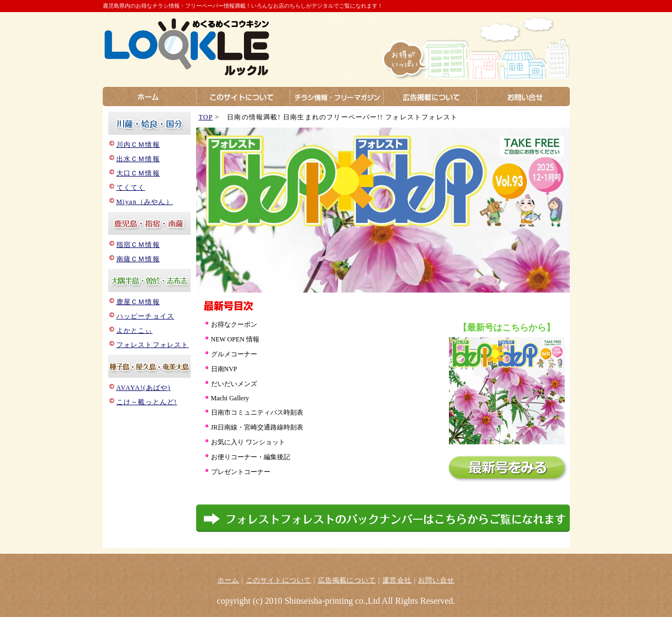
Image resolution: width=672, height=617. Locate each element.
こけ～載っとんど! (147, 402)
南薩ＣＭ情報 (138, 259)
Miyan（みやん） (145, 202)
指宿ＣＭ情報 (138, 245)
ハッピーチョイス (146, 316)
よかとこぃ (135, 330)
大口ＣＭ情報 (138, 173)
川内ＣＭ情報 (138, 145)
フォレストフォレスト (153, 345)
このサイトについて (279, 580)
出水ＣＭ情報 (138, 159)
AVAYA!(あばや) (144, 388)
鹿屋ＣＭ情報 (138, 302)
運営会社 (397, 580)
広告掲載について (347, 580)
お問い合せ (436, 580)
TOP (206, 117)
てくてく (131, 188)
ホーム (229, 580)
